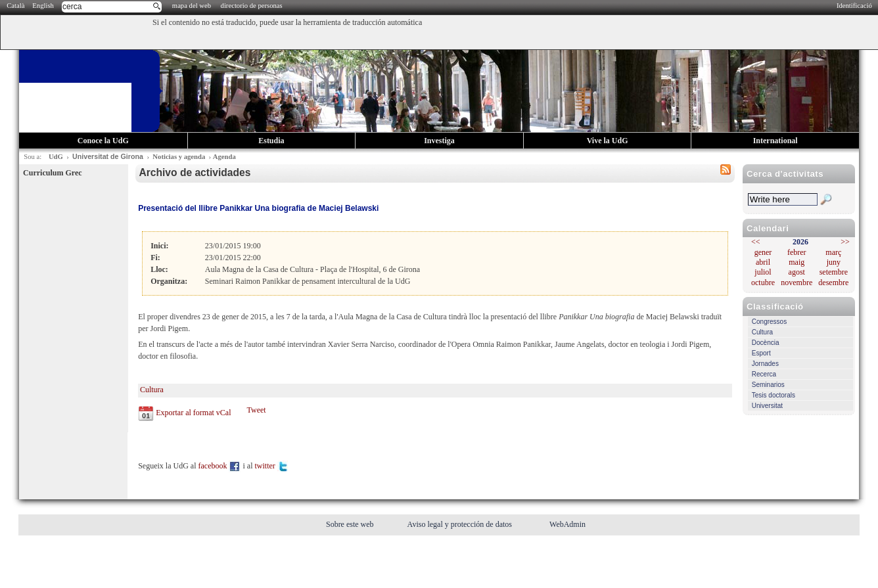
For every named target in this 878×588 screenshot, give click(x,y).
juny (834, 262)
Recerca (764, 374)
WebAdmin (567, 524)
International (775, 141)
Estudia (271, 141)
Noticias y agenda (179, 157)
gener (763, 252)
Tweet (256, 410)
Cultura (762, 332)
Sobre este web (351, 524)
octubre (763, 283)
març (833, 252)
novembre (797, 283)
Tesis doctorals (774, 395)
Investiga (439, 141)
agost (797, 272)
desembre (833, 283)
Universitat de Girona (108, 156)
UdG (56, 157)
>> (845, 242)
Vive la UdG (608, 141)
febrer (797, 252)
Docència (766, 343)
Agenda (224, 157)
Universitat (767, 406)
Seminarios (768, 385)
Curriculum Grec (52, 173)
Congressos (769, 322)
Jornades (765, 364)
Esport (761, 353)
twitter (271, 466)
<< (756, 242)
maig (797, 262)
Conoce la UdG (103, 141)
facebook (220, 466)
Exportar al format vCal (193, 413)
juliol (763, 272)
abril (763, 262)
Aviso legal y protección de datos (461, 524)
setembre (834, 272)
